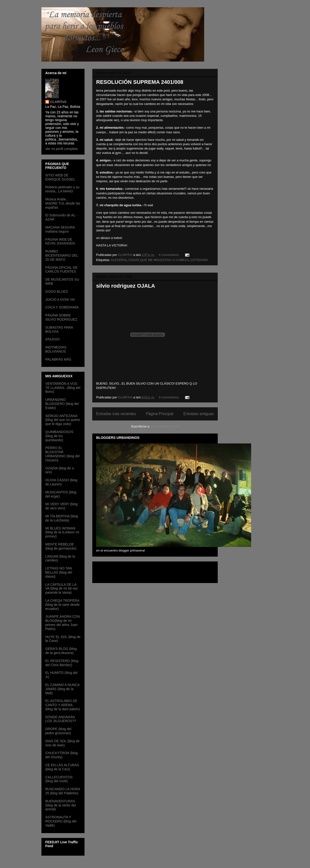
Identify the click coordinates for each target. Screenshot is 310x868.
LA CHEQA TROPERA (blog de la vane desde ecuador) (62, 605)
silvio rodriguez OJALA (126, 286)
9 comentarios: (170, 397)
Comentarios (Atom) (165, 426)
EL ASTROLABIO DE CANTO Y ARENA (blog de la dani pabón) (63, 705)
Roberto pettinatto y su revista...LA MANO (62, 189)
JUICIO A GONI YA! (60, 300)
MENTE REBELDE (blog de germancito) (61, 546)
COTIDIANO (199, 260)
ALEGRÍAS (119, 260)
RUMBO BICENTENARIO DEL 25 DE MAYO (62, 255)
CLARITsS (58, 102)
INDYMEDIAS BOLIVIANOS (56, 349)
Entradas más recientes (116, 414)
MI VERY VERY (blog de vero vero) (62, 506)
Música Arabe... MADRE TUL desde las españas (63, 203)
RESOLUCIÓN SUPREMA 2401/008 (140, 82)
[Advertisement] (124, 571)
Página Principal (160, 414)
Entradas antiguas (199, 414)
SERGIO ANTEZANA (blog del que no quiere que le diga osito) (63, 420)
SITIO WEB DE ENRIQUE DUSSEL (60, 177)
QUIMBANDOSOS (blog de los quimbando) (59, 436)
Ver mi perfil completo (62, 149)
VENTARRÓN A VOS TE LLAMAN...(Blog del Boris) (63, 388)
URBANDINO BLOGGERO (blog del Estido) (62, 404)
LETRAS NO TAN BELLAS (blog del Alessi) (59, 572)
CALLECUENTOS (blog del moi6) (59, 779)
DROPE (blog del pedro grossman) (58, 731)
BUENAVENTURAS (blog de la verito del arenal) (61, 805)
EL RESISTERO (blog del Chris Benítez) (62, 663)
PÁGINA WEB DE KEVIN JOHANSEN (60, 241)
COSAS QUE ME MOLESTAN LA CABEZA (159, 260)
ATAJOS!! (53, 339)
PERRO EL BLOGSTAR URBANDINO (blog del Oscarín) (62, 454)
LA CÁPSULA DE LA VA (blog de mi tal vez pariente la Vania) (62, 589)
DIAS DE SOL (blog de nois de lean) (62, 743)
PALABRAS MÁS (58, 359)
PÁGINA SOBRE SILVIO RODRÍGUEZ (61, 317)
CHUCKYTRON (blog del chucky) (62, 755)
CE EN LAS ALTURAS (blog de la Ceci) (62, 767)
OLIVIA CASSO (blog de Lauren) (61, 482)
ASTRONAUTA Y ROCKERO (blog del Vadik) (61, 821)
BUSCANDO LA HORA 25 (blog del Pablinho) (63, 791)
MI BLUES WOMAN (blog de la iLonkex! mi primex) (62, 532)
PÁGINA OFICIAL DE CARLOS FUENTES (61, 270)
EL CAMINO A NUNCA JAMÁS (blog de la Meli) (62, 689)
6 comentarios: (170, 255)
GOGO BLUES (57, 292)
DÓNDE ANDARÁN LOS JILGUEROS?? (61, 719)
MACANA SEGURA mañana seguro (60, 229)
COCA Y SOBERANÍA (62, 307)
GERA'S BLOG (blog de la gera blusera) (61, 651)
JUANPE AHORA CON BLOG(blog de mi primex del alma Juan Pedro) (62, 623)
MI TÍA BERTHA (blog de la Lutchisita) (62, 518)
